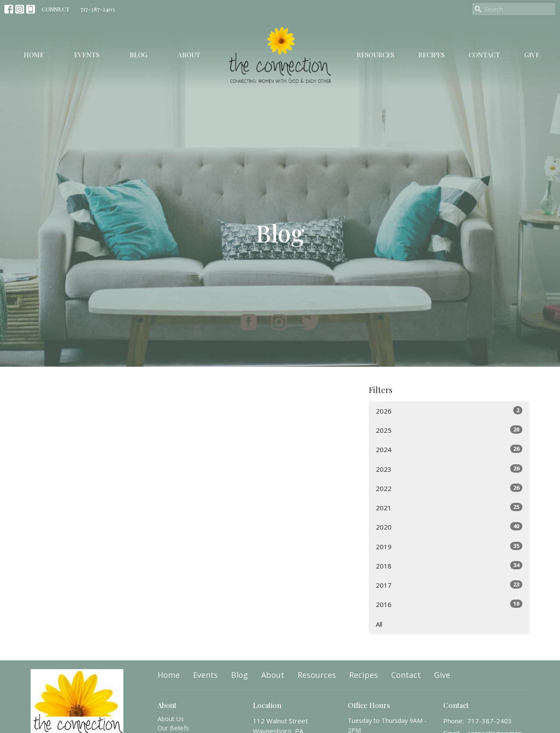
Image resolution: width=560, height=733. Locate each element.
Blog (138, 55)
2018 (449, 566)
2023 (449, 469)
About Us (171, 719)
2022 (449, 488)
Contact (484, 55)
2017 (449, 585)
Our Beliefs (173, 728)
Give (532, 55)
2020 (449, 527)
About (189, 55)
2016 (449, 604)
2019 (449, 546)
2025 (449, 430)
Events (87, 55)
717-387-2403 (98, 9)
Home (34, 55)
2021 (449, 507)
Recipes (431, 55)
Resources (375, 55)
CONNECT (56, 9)
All (379, 624)
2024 (449, 449)
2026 (449, 411)
